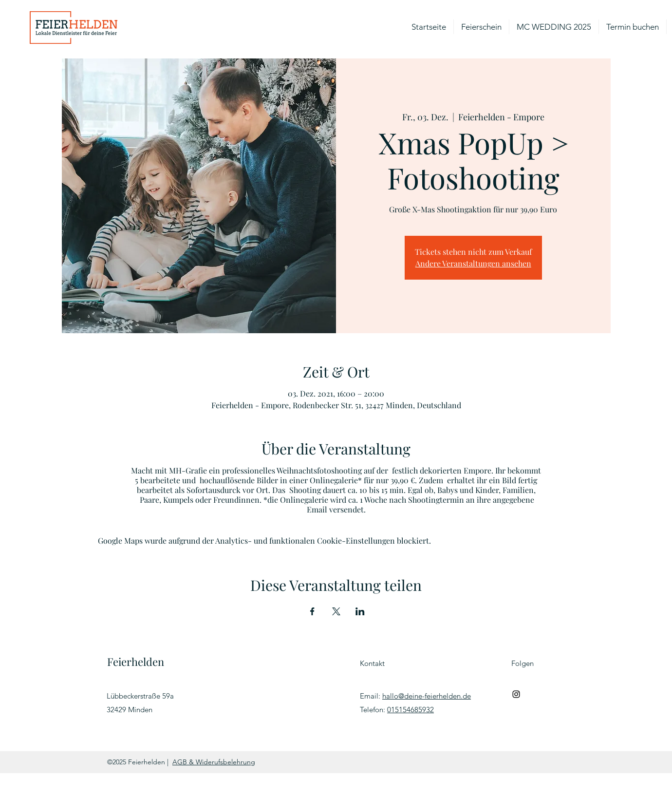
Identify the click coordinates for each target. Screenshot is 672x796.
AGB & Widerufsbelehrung (214, 762)
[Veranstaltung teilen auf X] (336, 611)
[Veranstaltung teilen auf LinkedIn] (360, 611)
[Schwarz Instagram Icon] (516, 694)
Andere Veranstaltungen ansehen (473, 263)
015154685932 (411, 710)
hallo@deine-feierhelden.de (427, 696)
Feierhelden (136, 662)
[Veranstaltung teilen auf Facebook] (312, 611)
